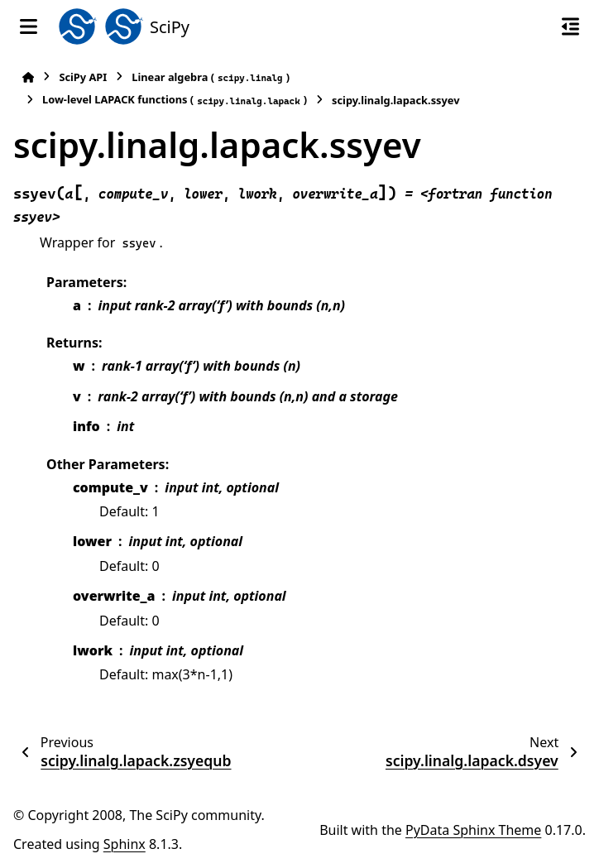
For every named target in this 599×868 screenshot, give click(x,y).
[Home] (28, 77)
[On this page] (570, 26)
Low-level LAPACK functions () (175, 100)
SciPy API (83, 77)
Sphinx (125, 844)
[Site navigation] (29, 26)
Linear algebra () (211, 77)
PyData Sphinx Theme (473, 830)
